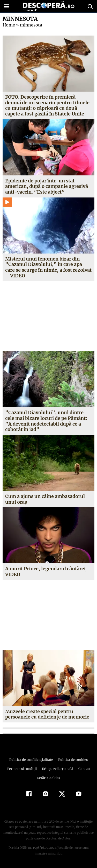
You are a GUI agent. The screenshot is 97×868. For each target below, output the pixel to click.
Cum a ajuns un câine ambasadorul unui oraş (45, 499)
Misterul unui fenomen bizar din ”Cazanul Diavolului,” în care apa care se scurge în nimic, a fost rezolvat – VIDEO (48, 267)
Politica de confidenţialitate (32, 760)
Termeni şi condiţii (22, 769)
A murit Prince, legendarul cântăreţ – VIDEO (48, 572)
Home (9, 25)
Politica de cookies (72, 760)
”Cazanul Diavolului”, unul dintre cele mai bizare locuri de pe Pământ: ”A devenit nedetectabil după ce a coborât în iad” (48, 421)
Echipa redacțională (57, 769)
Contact (84, 769)
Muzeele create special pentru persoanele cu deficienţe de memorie (47, 714)
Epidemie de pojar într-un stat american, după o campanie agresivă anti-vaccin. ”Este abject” (47, 186)
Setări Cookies (49, 778)
